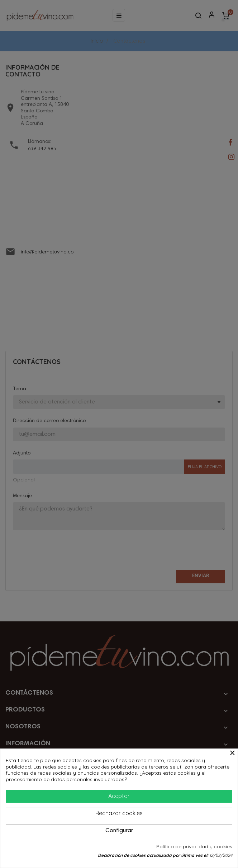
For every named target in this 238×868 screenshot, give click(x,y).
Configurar (119, 831)
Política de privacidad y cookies (194, 847)
